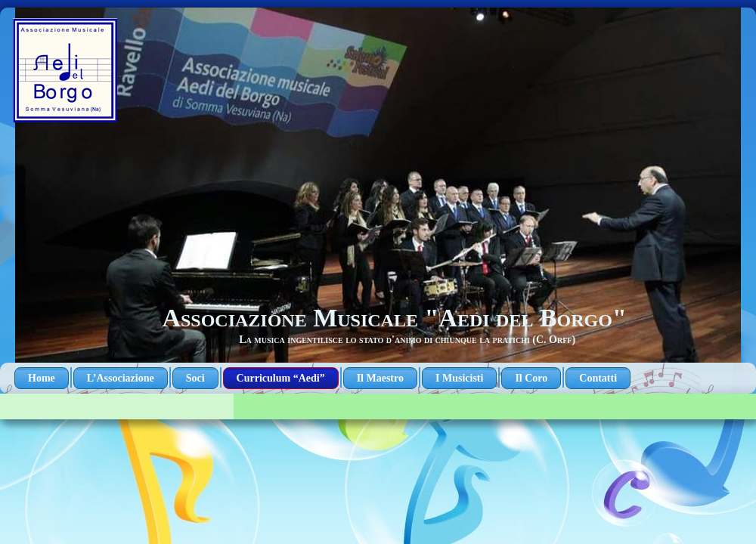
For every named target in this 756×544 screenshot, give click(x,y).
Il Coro (531, 378)
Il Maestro (380, 378)
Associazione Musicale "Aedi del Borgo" (394, 318)
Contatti (598, 378)
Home (42, 378)
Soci (195, 378)
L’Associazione (121, 378)
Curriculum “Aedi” (281, 378)
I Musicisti (459, 378)
